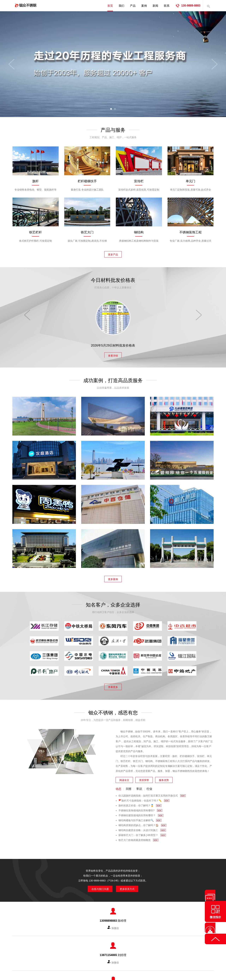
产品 (133, 6)
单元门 (191, 181)
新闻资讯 (117, 944)
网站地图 (161, 944)
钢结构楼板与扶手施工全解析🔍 (140, 819)
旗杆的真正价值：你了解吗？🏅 (140, 804)
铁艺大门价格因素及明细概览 (138, 838)
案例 (144, 6)
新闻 (155, 6)
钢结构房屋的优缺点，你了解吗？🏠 (142, 823)
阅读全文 (124, 777)
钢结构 (139, 232)
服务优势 (164, 777)
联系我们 (132, 944)
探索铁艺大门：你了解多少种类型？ (142, 833)
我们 (121, 6)
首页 (110, 6)
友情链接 (176, 944)
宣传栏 (139, 181)
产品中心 (74, 944)
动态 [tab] (118, 787)
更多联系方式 (130, 886)
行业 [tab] (149, 787)
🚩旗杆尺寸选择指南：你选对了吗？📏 (144, 799)
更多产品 (113, 254)
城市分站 (147, 944)
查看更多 (113, 684)
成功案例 (103, 944)
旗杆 (35, 181)
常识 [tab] (139, 787)
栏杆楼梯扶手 (87, 181)
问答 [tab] (129, 787)
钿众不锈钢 (37, 6)
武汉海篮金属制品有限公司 (100, 962)
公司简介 (59, 944)
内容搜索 (208, 6)
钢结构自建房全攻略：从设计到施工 (142, 828)
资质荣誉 (144, 777)
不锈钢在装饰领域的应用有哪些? (140, 809)
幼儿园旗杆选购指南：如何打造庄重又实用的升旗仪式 (152, 794)
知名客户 (88, 944)
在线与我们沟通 (97, 886)
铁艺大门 (87, 232)
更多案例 (113, 577)
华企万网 (110, 967)
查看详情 (113, 354)
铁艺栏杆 (35, 232)
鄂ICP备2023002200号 (145, 962)
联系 (167, 6)
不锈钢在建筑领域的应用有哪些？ (141, 814)
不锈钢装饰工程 (191, 232)
